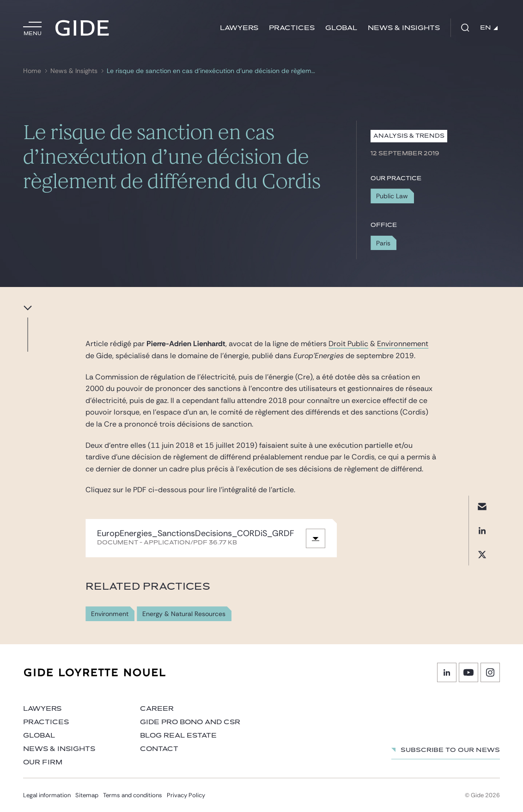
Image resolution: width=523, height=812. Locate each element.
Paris (383, 243)
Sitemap (87, 795)
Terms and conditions (133, 795)
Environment (110, 614)
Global (341, 28)
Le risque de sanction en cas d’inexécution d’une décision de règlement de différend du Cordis (211, 71)
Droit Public (348, 344)
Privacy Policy (186, 795)
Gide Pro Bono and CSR (190, 722)
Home (32, 71)
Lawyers (239, 28)
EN (489, 28)
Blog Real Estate (178, 736)
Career (157, 709)
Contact (159, 749)
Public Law (392, 196)
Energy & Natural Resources (184, 614)
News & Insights (404, 28)
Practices (292, 28)
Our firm (43, 762)
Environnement (403, 344)
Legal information (47, 795)
